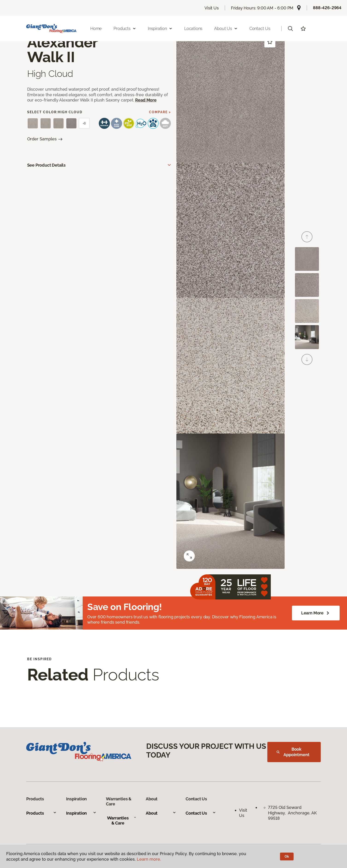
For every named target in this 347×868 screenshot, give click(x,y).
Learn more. (149, 859)
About (161, 813)
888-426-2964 (327, 8)
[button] (290, 29)
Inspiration (81, 813)
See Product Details (47, 165)
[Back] (307, 237)
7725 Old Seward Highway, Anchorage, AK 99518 (292, 813)
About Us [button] (226, 28)
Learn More (316, 613)
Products (41, 813)
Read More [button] (146, 100)
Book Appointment (293, 752)
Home (96, 28)
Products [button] (125, 28)
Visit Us (212, 8)
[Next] (307, 359)
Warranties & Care (122, 820)
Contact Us (260, 28)
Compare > (160, 112)
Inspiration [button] (160, 28)
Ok (287, 856)
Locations (193, 28)
